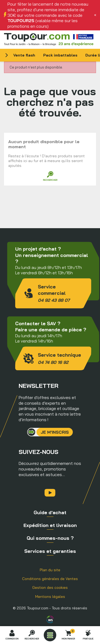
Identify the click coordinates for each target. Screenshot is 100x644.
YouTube (50, 493)
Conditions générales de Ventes (50, 579)
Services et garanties (50, 551)
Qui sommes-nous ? (50, 538)
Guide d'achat (50, 512)
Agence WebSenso (50, 619)
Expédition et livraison (50, 525)
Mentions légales (50, 597)
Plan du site (50, 570)
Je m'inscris (55, 432)
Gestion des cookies (50, 587)
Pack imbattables (60, 55)
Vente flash (24, 55)
